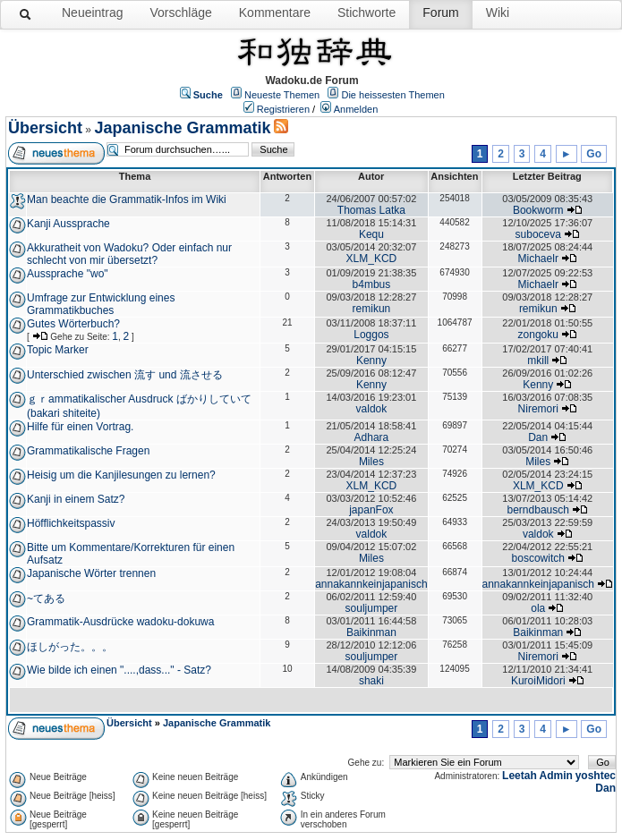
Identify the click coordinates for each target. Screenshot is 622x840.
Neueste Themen (282, 95)
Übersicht (45, 128)
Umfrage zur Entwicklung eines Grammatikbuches (101, 304)
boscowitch (538, 558)
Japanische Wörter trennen (91, 573)
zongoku (538, 335)
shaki (371, 681)
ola (538, 608)
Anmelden (356, 109)
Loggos (371, 335)
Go (594, 154)
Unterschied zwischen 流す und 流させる (125, 375)
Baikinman (371, 632)
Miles (371, 462)
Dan (538, 437)
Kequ (371, 234)
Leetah (520, 776)
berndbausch (538, 510)
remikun (372, 309)
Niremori (538, 409)
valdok (372, 409)
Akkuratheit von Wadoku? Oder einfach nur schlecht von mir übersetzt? (129, 254)
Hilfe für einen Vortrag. (80, 427)
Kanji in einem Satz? (76, 499)
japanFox (371, 510)
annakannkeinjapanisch (371, 584)
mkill (538, 361)
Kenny (371, 361)
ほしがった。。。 (70, 647)
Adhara (372, 437)
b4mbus (372, 284)
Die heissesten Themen (392, 95)
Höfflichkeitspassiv (71, 523)
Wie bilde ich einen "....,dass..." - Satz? (119, 670)
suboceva (538, 234)
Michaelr (538, 259)
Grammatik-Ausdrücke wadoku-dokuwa (120, 622)
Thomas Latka (371, 210)
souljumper (372, 608)
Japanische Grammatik (182, 128)
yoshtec (596, 776)
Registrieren (283, 109)
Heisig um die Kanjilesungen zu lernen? (121, 475)
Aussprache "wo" (68, 274)
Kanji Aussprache (68, 224)
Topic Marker (58, 350)
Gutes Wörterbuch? (73, 324)
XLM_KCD (372, 259)
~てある (46, 598)
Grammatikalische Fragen (88, 451)
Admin (556, 776)
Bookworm (538, 210)
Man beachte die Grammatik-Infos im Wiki (127, 199)
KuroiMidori (538, 681)
